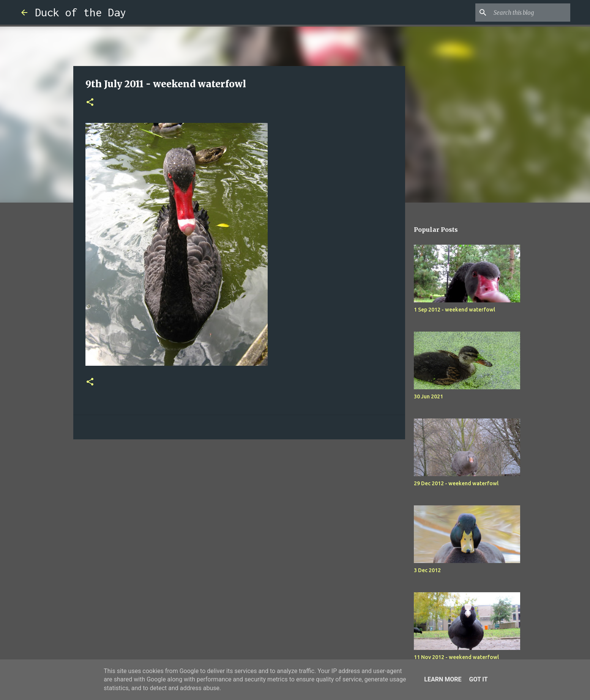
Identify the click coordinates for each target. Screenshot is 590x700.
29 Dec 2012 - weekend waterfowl (456, 483)
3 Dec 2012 (427, 570)
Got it (478, 679)
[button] (90, 103)
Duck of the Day (80, 12)
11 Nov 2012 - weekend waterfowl (456, 657)
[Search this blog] (530, 13)
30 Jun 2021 (428, 396)
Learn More (443, 679)
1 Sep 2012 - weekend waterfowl (454, 310)
